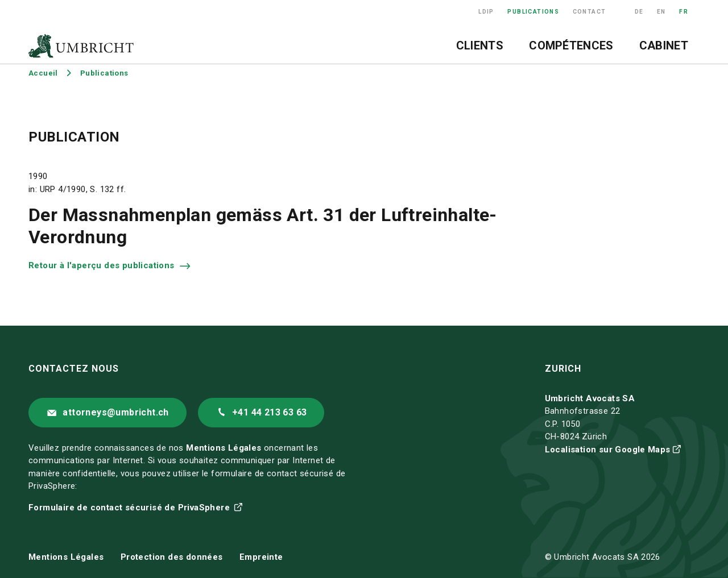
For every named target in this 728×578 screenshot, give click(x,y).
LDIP (486, 12)
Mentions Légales (224, 448)
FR (684, 12)
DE (639, 12)
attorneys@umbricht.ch (115, 412)
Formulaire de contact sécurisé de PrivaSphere (130, 508)
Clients (480, 45)
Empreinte (261, 557)
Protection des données (172, 557)
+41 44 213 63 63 (269, 412)
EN (661, 12)
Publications (533, 12)
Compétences (571, 45)
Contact (590, 12)
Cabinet (664, 45)
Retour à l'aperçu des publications (103, 265)
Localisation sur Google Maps (608, 450)
